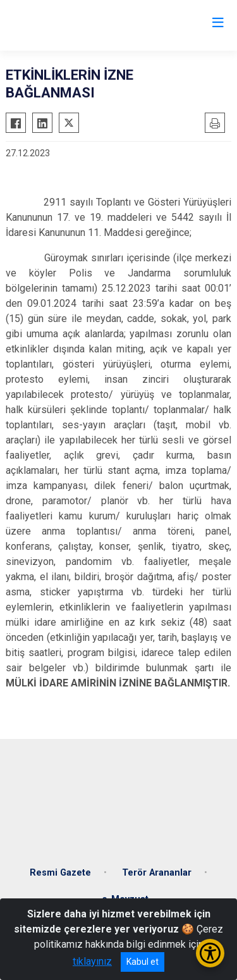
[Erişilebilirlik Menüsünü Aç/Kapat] (210, 953)
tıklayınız (92, 961)
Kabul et (143, 962)
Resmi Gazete (60, 873)
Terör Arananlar (157, 873)
